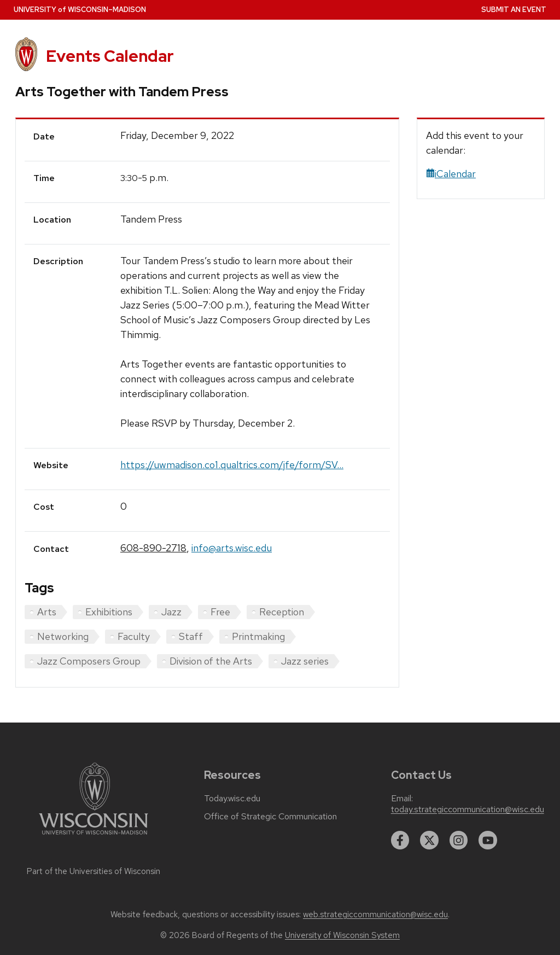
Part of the (94, 871)
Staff (191, 636)
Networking (63, 636)
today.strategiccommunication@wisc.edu (468, 810)
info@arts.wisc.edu (232, 548)
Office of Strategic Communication (270, 817)
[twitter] (429, 840)
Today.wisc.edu (232, 799)
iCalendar (451, 174)
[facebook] (400, 840)
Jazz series (305, 661)
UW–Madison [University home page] (80, 10)
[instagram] (459, 840)
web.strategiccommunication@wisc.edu (375, 915)
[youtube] (488, 840)
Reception (282, 612)
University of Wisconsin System (342, 935)
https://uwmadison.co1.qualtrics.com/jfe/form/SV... (232, 465)
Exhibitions (109, 612)
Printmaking (258, 636)
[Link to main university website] (94, 837)
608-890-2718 (153, 548)
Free (220, 612)
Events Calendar (110, 56)
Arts (47, 612)
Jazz (171, 612)
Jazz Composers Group (89, 661)
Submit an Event (514, 10)
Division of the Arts (211, 661)
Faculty (134, 636)
